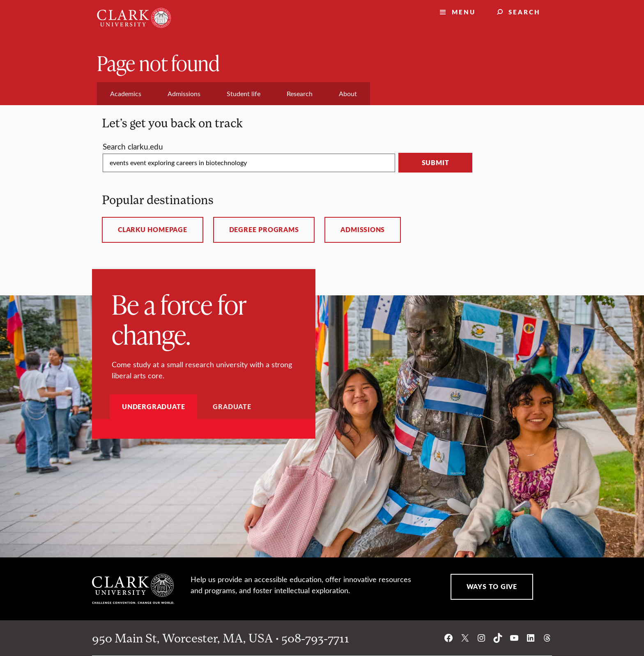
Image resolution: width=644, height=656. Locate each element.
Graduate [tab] (232, 406)
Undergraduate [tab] (153, 406)
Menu (464, 12)
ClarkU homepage (153, 230)
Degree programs (264, 230)
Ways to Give (492, 587)
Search (524, 12)
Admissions (363, 230)
